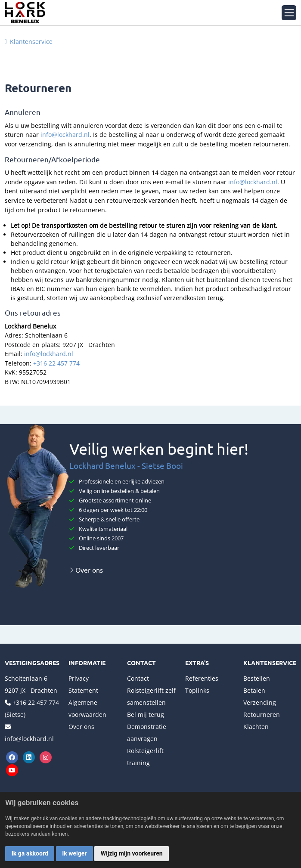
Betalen (254, 690)
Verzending (260, 702)
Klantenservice (31, 42)
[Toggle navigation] (289, 12)
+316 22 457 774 (56, 363)
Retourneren (262, 715)
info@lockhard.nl (65, 135)
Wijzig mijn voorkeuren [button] (132, 853)
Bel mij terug (146, 715)
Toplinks (197, 690)
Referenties (202, 678)
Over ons (86, 570)
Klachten (256, 727)
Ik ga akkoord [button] (30, 853)
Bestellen (257, 678)
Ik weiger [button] (74, 853)
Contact (138, 678)
